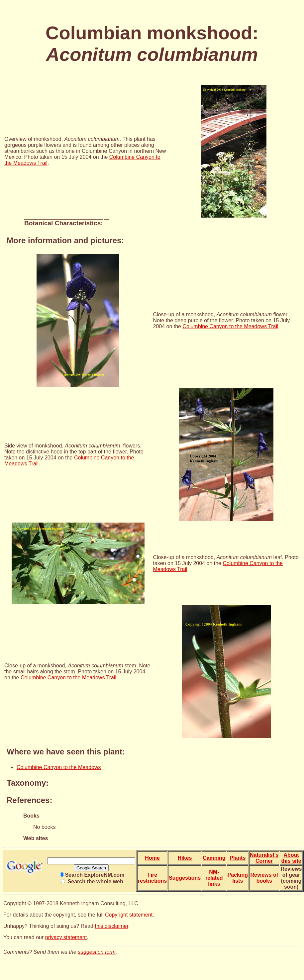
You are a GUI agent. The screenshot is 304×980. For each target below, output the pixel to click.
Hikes (185, 858)
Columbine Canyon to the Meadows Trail (230, 326)
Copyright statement (129, 915)
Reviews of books (264, 878)
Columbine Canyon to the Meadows (59, 767)
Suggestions (185, 878)
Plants (238, 858)
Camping (214, 858)
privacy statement (66, 937)
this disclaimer (111, 926)
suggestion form (97, 952)
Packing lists (238, 878)
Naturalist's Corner (264, 858)
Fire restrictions (152, 878)
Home (152, 858)
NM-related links (214, 878)
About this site (291, 858)
